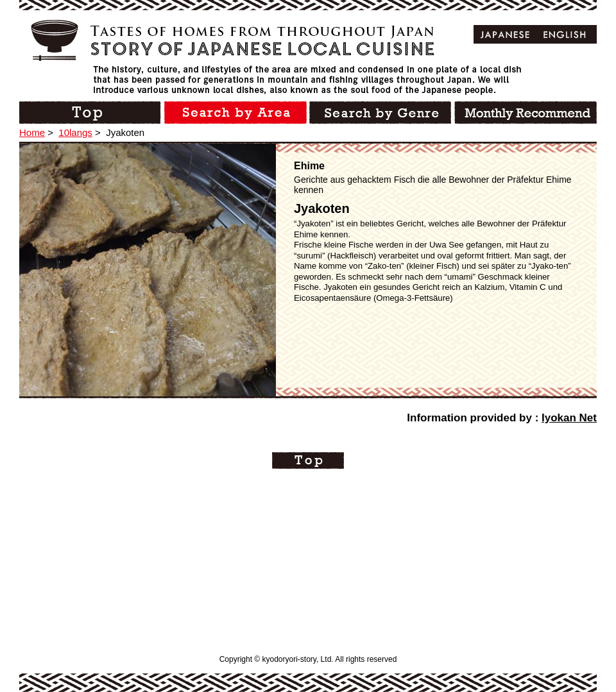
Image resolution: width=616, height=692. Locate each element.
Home (32, 132)
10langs (75, 132)
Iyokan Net (569, 418)
